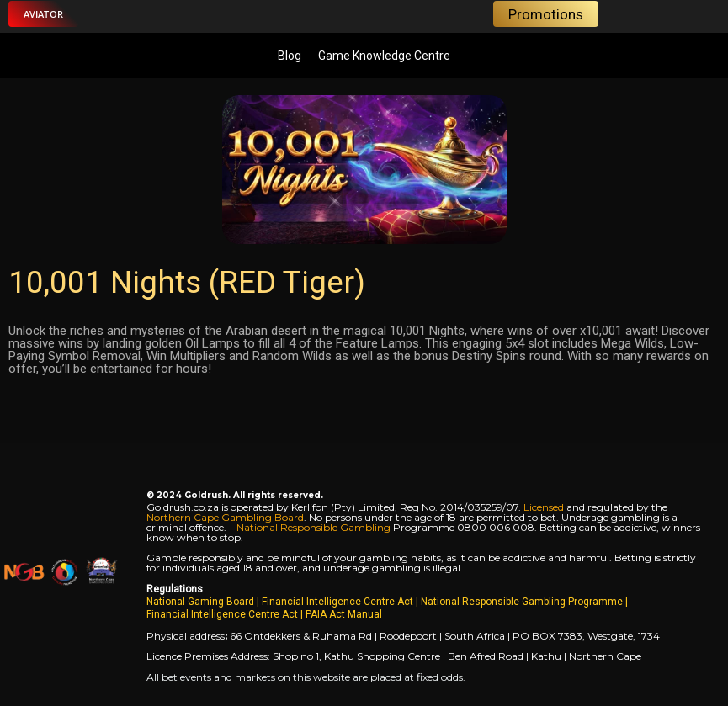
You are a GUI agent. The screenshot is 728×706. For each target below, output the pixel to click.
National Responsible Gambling (314, 527)
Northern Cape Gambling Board (225, 517)
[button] (43, 14)
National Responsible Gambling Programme (522, 602)
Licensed (545, 507)
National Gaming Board (202, 602)
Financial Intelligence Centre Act (339, 602)
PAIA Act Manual (344, 614)
